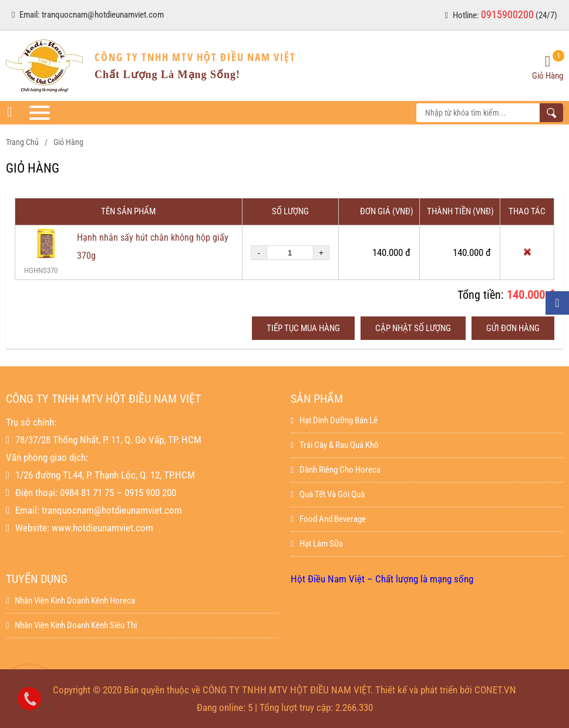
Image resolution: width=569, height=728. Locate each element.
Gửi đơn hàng (513, 328)
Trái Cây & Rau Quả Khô (335, 445)
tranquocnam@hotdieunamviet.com (103, 15)
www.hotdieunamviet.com (102, 528)
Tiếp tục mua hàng (303, 328)
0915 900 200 (150, 493)
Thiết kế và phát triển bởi (424, 690)
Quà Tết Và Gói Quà (328, 494)
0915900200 (507, 14)
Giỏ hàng (68, 142)
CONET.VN (495, 690)
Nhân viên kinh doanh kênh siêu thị (71, 625)
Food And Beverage (328, 519)
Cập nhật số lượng (413, 328)
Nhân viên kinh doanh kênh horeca (70, 601)
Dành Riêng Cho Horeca (336, 470)
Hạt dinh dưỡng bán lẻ (334, 420)
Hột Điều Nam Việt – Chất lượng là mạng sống (382, 579)
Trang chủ (22, 142)
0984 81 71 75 (87, 493)
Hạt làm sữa (317, 544)
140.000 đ (531, 295)
